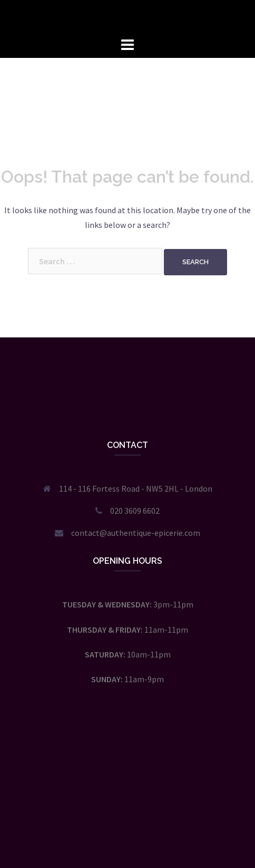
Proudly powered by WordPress (63, 851)
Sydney (166, 851)
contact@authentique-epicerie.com (136, 533)
